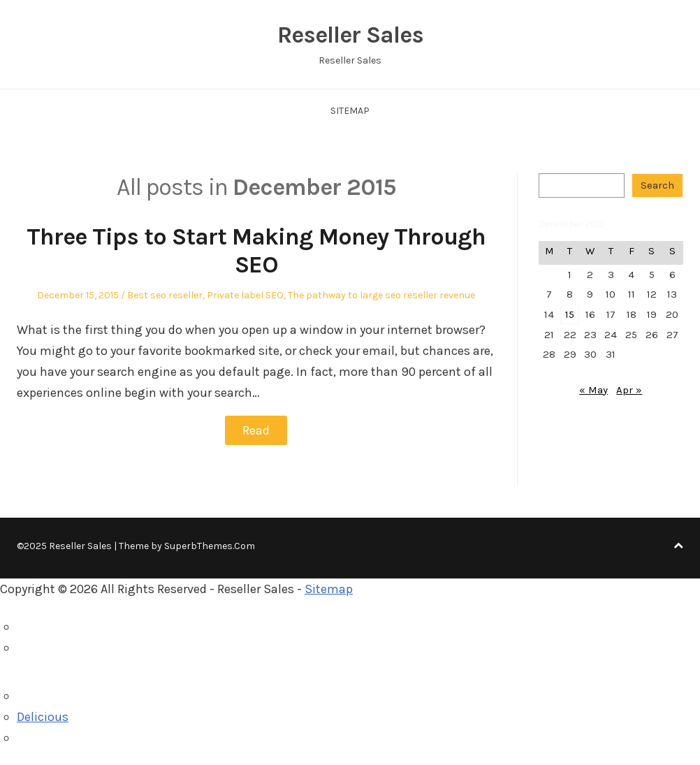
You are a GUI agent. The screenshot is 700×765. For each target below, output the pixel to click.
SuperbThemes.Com (210, 546)
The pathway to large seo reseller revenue (381, 295)
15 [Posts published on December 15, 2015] (570, 314)
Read (256, 430)
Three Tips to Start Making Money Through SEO (256, 251)
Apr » (629, 390)
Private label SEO (245, 295)
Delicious (43, 717)
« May (593, 390)
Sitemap (350, 111)
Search (657, 185)
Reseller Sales (350, 35)
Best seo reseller (165, 295)
